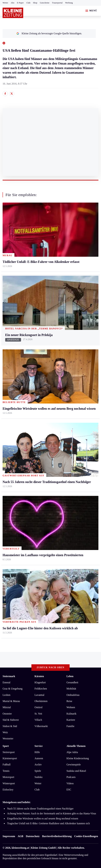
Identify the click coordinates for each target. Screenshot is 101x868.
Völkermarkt (41, 726)
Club (28, 3)
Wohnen (71, 707)
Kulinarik (71, 714)
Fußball (7, 765)
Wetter (5, 3)
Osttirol (38, 707)
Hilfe (37, 752)
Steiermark (9, 676)
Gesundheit (72, 682)
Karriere (71, 720)
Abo (13, 3)
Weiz (5, 732)
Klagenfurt (40, 682)
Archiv (38, 765)
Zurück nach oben (51, 667)
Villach (38, 720)
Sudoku (38, 777)
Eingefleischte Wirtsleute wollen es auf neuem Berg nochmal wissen (43, 818)
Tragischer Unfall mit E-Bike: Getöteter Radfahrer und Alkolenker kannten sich (48, 823)
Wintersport (9, 783)
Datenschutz (33, 836)
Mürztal (7, 707)
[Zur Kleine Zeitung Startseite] (13, 13)
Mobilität (71, 689)
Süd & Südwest (11, 720)
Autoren (39, 758)
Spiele (38, 771)
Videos (70, 783)
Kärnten (39, 676)
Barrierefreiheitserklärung (57, 836)
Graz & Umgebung (13, 689)
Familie (70, 726)
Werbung (69, 3)
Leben (70, 676)
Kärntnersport (10, 758)
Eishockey (8, 790)
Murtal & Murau (11, 701)
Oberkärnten (41, 701)
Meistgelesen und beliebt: (17, 802)
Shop (35, 3)
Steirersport (9, 752)
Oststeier (7, 714)
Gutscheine (45, 3)
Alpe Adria (72, 752)
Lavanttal (39, 695)
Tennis (6, 771)
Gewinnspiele (74, 765)
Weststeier (8, 739)
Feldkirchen (41, 689)
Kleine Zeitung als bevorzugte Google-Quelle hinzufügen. (49, 33)
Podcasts (71, 777)
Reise (69, 701)
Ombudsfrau (73, 695)
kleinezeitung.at (20, 848)
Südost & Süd (10, 726)
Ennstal (6, 682)
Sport (6, 746)
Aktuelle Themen (76, 746)
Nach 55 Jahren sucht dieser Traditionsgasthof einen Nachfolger (40, 809)
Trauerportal (57, 3)
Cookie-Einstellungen (86, 836)
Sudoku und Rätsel (76, 771)
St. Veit (38, 714)
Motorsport (8, 777)
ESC (69, 790)
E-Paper (20, 3)
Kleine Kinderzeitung (78, 758)
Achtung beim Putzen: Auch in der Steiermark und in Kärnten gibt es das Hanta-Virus (52, 813)
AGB (20, 836)
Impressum (9, 836)
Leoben (6, 695)
